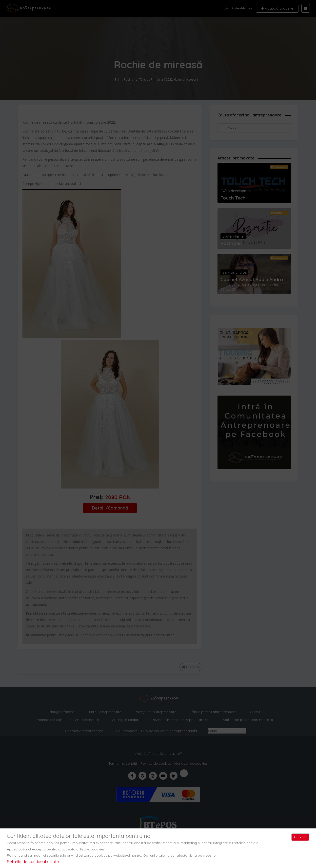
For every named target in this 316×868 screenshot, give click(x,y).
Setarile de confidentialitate (33, 861)
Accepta (300, 837)
